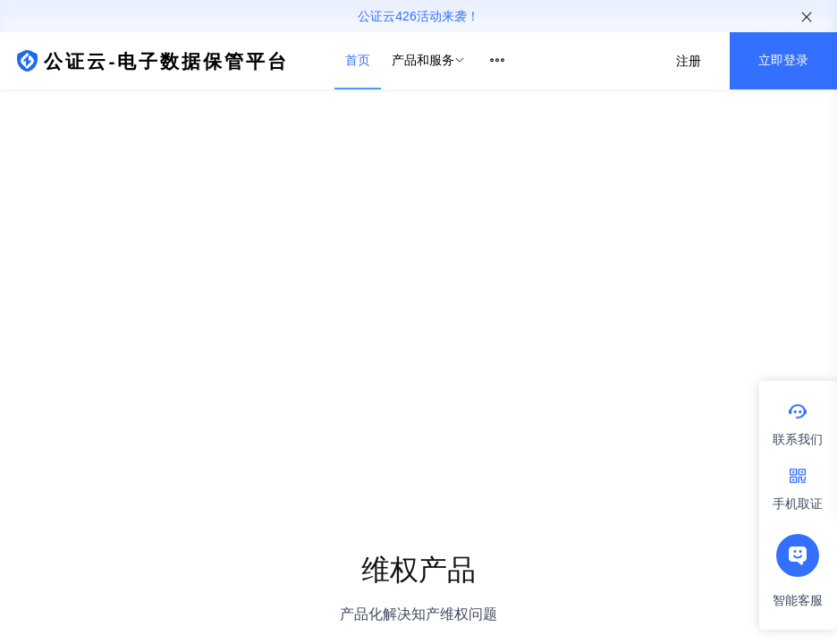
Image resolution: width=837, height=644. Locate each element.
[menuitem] (358, 61)
